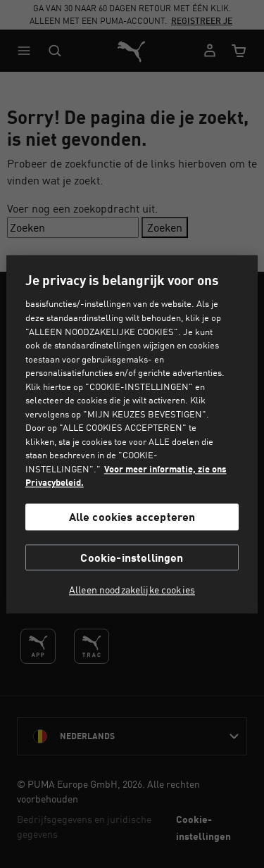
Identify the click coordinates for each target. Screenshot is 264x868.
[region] (132, 434)
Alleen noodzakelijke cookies (132, 590)
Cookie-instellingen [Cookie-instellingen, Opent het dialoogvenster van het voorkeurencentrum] (132, 557)
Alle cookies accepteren (132, 517)
